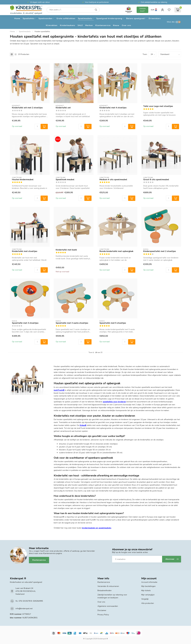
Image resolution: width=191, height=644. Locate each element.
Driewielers (155, 18)
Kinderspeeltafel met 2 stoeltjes (160, 251)
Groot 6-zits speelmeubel (156, 180)
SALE (80, 25)
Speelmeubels (85, 18)
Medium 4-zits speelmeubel (113, 180)
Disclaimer (102, 610)
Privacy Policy (103, 615)
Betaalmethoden (105, 590)
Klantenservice (103, 25)
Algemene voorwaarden (108, 606)
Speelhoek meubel (65, 180)
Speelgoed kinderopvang (109, 18)
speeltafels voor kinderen (114, 402)
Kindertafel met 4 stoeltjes (113, 108)
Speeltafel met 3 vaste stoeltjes (72, 323)
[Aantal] (37, 126)
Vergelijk (145, 599)
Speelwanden (45, 18)
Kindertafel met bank (66, 250)
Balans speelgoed (135, 18)
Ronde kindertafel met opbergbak (116, 251)
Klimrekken (52, 25)
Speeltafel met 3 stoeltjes (25, 323)
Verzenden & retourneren (108, 586)
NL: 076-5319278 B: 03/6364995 (29, 601)
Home (17, 18)
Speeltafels (29, 18)
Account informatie (149, 582)
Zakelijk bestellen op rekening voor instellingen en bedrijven (112, 596)
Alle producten (148, 603)
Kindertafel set (63, 108)
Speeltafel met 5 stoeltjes (113, 323)
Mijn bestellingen (148, 586)
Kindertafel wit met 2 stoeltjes (27, 108)
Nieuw (116, 25)
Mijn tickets (146, 590)
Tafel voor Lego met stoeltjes (158, 106)
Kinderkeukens (68, 25)
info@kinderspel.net (24, 609)
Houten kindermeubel (23, 180)
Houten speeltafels (42, 32)
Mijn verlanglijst (148, 595)
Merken (89, 25)
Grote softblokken (66, 18)
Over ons (126, 25)
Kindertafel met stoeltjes (25, 251)
